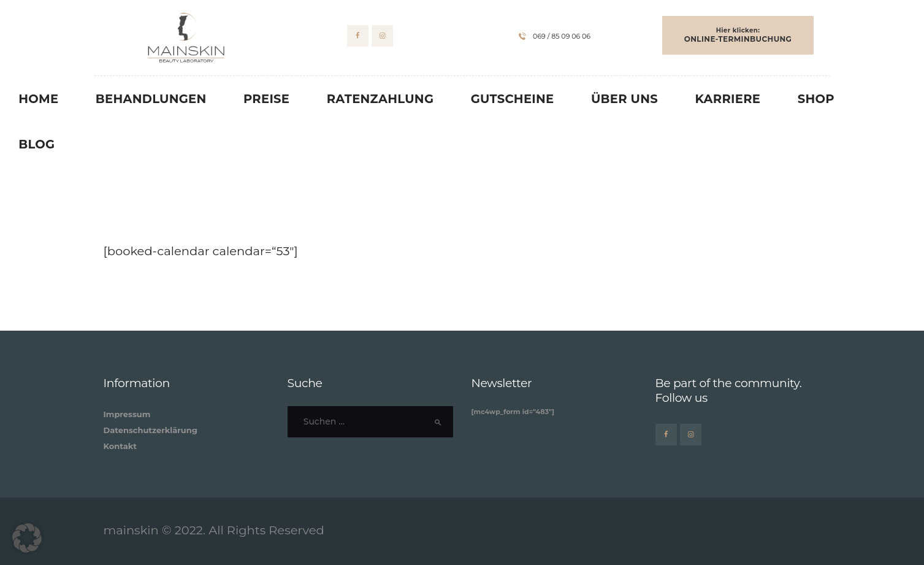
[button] (27, 538)
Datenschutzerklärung (151, 430)
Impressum (127, 414)
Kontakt (120, 446)
